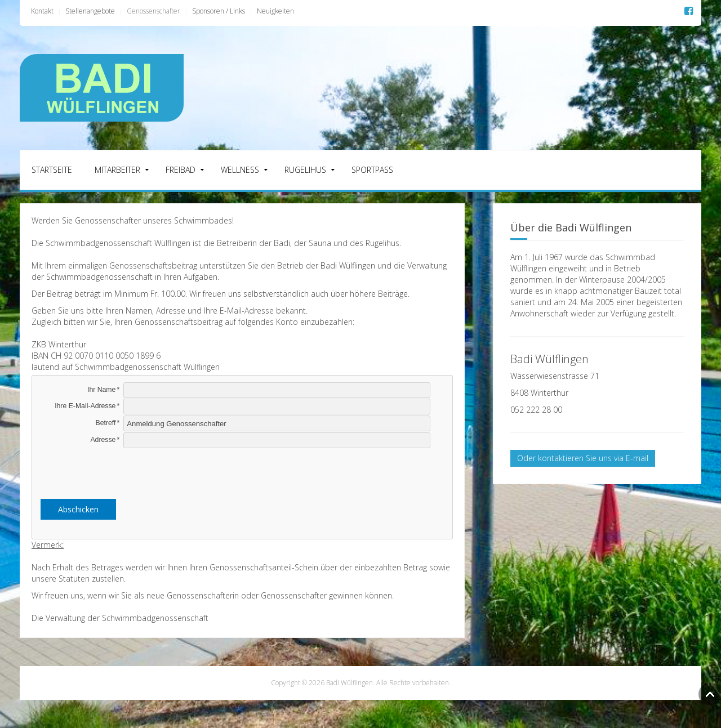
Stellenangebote (90, 11)
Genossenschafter (153, 11)
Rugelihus (305, 170)
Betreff (106, 423)
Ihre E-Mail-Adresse (85, 406)
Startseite (52, 170)
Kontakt (42, 11)
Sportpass (372, 170)
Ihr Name (101, 390)
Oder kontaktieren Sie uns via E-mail (583, 458)
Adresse (103, 440)
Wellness (240, 170)
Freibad (181, 170)
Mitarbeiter (117, 170)
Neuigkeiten (275, 11)
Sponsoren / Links (219, 11)
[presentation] (242, 471)
